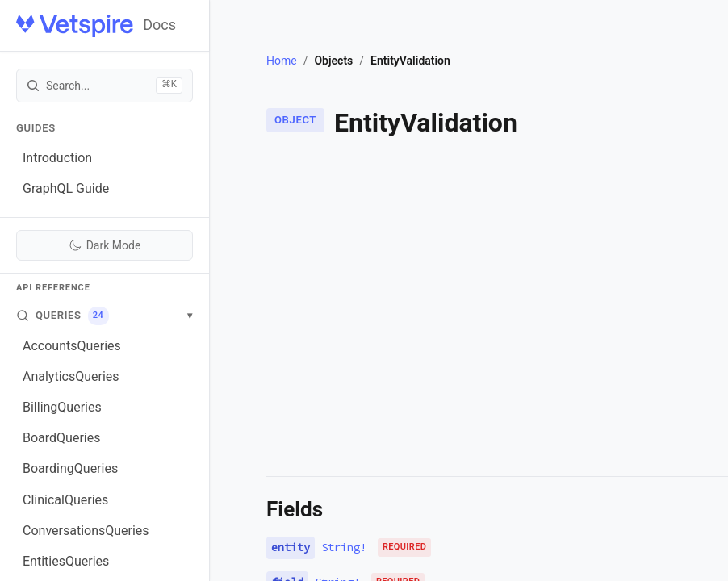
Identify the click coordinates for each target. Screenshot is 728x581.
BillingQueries (62, 407)
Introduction (57, 158)
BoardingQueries (70, 468)
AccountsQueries (72, 346)
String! (344, 547)
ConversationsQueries (86, 531)
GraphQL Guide (66, 188)
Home (282, 61)
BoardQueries (61, 438)
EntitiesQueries (66, 561)
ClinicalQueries (65, 500)
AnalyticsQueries (71, 376)
